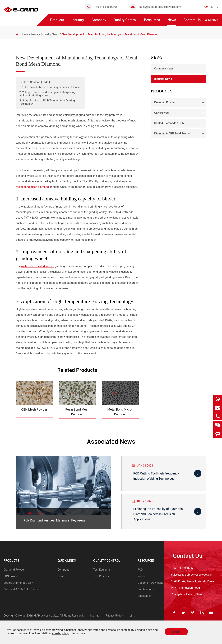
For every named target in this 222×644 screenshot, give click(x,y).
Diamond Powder (180, 102)
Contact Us (192, 22)
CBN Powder (180, 113)
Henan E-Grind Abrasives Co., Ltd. (39, 616)
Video (141, 576)
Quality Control (125, 22)
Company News (164, 69)
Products (57, 22)
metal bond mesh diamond (32, 187)
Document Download (151, 583)
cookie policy (61, 633)
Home (24, 34)
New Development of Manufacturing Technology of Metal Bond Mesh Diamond (110, 34)
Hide (45, 82)
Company (99, 22)
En (211, 7)
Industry (78, 22)
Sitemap (94, 616)
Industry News (50, 34)
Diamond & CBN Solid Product (180, 134)
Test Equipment (103, 570)
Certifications (146, 589)
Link (132, 616)
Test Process (101, 576)
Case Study (145, 596)
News (172, 22)
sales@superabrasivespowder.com (155, 7)
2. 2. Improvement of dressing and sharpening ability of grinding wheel (47, 94)
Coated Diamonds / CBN (169, 123)
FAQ (140, 570)
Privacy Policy (114, 616)
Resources (152, 22)
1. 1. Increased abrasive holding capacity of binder (50, 87)
